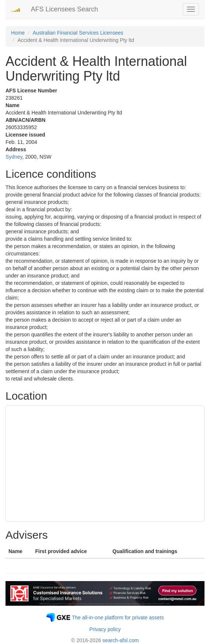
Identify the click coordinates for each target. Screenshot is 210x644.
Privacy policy (105, 629)
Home (18, 33)
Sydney (14, 157)
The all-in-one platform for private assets (118, 618)
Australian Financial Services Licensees (78, 33)
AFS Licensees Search (64, 9)
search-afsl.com (121, 640)
